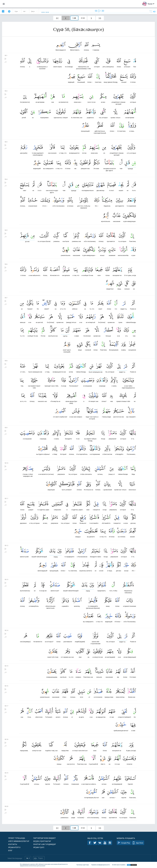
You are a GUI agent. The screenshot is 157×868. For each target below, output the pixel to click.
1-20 (74, 18)
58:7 (6, 298)
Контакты (13, 844)
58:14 (6, 630)
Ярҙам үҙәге (39, 847)
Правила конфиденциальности (100, 865)
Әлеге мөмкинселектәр (19, 841)
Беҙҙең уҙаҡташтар (42, 841)
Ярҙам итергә (14, 847)
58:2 (6, 91)
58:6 (6, 264)
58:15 (6, 666)
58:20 (6, 806)
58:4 (6, 179)
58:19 (6, 773)
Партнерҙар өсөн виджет (45, 838)
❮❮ (57, 18)
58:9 (6, 428)
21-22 (83, 18)
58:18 (6, 739)
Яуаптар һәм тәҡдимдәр (45, 844)
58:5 (6, 230)
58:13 (6, 579)
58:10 (6, 463)
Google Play (124, 843)
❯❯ (100, 18)
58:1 (6, 55)
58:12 (6, 545)
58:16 (6, 686)
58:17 (6, 706)
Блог (10, 850)
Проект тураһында (17, 838)
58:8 (6, 361)
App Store (138, 843)
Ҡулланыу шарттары (83, 865)
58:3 (6, 142)
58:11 (6, 498)
